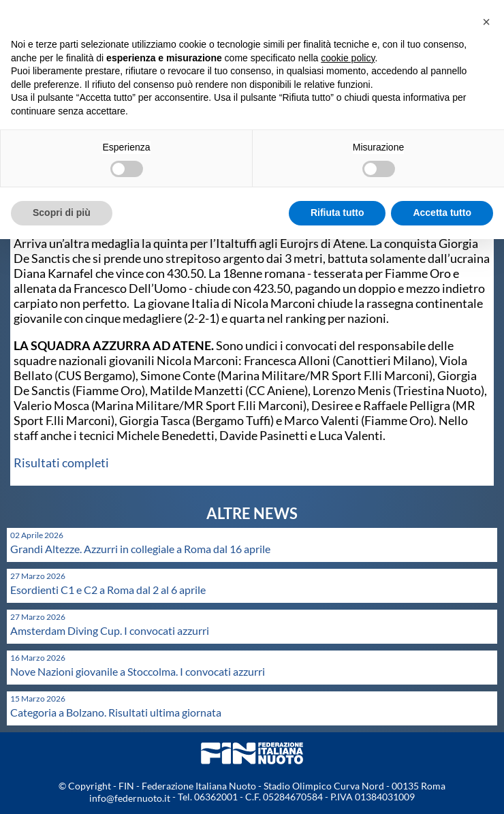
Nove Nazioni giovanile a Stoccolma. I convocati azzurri (138, 671)
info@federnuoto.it (130, 798)
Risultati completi (61, 463)
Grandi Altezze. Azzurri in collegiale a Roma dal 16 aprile (140, 549)
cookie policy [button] (348, 58)
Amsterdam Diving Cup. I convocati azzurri (110, 630)
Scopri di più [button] (62, 213)
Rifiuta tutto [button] (337, 213)
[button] (486, 22)
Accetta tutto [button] (442, 213)
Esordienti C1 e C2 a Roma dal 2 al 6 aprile (108, 590)
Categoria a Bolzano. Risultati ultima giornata (116, 712)
